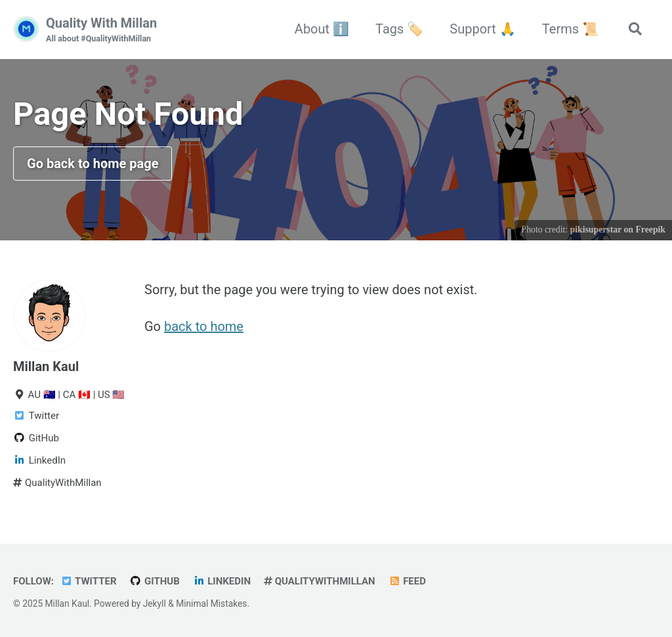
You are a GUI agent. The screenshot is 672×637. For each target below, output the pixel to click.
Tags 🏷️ (399, 29)
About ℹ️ (322, 29)
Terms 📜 (570, 29)
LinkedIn (222, 581)
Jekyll (155, 604)
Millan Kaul (46, 366)
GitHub (155, 581)
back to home (204, 326)
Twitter (89, 581)
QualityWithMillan (320, 581)
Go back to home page (93, 164)
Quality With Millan (101, 30)
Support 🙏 (483, 29)
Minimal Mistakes (211, 604)
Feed (407, 581)
